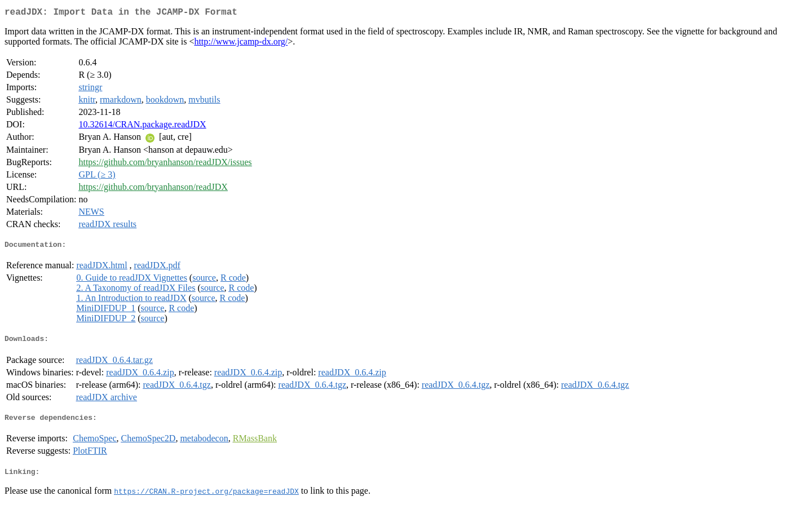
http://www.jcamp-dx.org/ (241, 44)
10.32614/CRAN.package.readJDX (142, 127)
